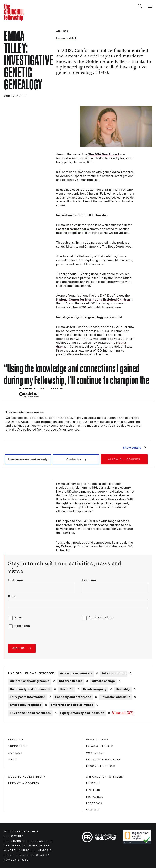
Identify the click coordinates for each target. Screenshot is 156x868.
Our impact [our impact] (96, 753)
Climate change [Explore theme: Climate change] (103, 681)
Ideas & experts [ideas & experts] (100, 746)
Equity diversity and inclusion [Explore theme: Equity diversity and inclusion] (82, 713)
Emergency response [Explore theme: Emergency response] (26, 705)
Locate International (71, 229)
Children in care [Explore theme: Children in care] (71, 681)
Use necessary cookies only (28, 459)
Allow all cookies (124, 459)
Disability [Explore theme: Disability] (123, 689)
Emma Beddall (66, 38)
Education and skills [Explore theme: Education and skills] (115, 697)
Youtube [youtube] (93, 810)
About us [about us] (16, 740)
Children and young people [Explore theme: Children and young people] (30, 681)
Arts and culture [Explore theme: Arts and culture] (114, 673)
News (18, 618)
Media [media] (13, 760)
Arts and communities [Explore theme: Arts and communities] (76, 673)
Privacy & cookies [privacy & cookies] (24, 783)
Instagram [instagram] (95, 797)
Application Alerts (101, 618)
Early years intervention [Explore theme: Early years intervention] (28, 697)
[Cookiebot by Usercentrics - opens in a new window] (22, 395)
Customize (76, 459)
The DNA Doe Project (104, 154)
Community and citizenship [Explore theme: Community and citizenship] (30, 689)
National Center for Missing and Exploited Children (93, 300)
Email (12, 597)
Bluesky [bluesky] (93, 783)
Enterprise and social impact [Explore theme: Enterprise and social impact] (72, 705)
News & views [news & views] (97, 740)
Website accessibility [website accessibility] (27, 777)
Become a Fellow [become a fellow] (101, 766)
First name (15, 581)
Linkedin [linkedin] (93, 790)
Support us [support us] (18, 746)
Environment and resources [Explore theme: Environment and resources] (30, 713)
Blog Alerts (22, 626)
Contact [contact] (15, 753)
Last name (89, 581)
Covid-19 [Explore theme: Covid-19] (67, 689)
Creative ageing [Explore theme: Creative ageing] (95, 689)
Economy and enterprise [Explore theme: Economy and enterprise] (73, 697)
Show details (132, 448)
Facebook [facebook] (94, 803)
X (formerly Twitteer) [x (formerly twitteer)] (105, 777)
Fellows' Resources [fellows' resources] (103, 760)
